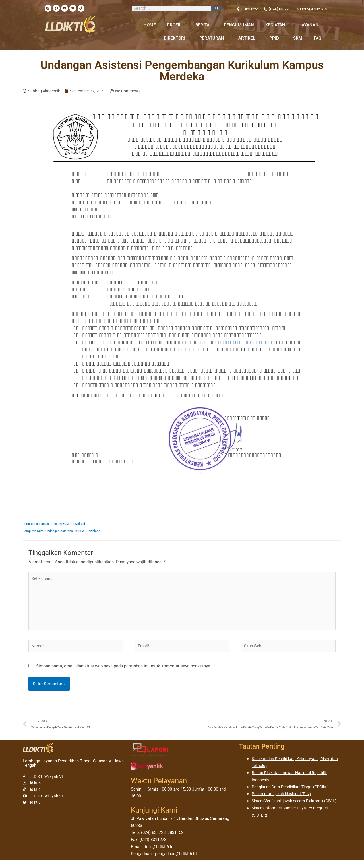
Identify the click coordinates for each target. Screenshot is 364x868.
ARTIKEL (248, 38)
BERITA (204, 25)
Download (83, 524)
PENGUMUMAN (239, 25)
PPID (276, 38)
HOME (150, 25)
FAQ (318, 38)
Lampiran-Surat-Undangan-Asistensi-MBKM (56, 531)
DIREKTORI (176, 38)
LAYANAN (310, 25)
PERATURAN (213, 38)
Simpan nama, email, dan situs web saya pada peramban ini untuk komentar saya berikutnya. (124, 673)
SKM (298, 38)
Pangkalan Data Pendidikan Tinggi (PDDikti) (293, 795)
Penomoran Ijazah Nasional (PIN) (283, 802)
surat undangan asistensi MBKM (48, 524)
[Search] (216, 8)
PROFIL (175, 25)
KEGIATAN (277, 25)
